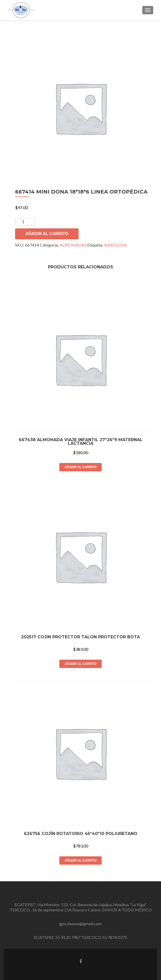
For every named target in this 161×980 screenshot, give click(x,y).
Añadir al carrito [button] (80, 467)
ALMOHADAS (73, 245)
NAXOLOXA (115, 245)
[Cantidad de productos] (25, 222)
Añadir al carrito (47, 234)
